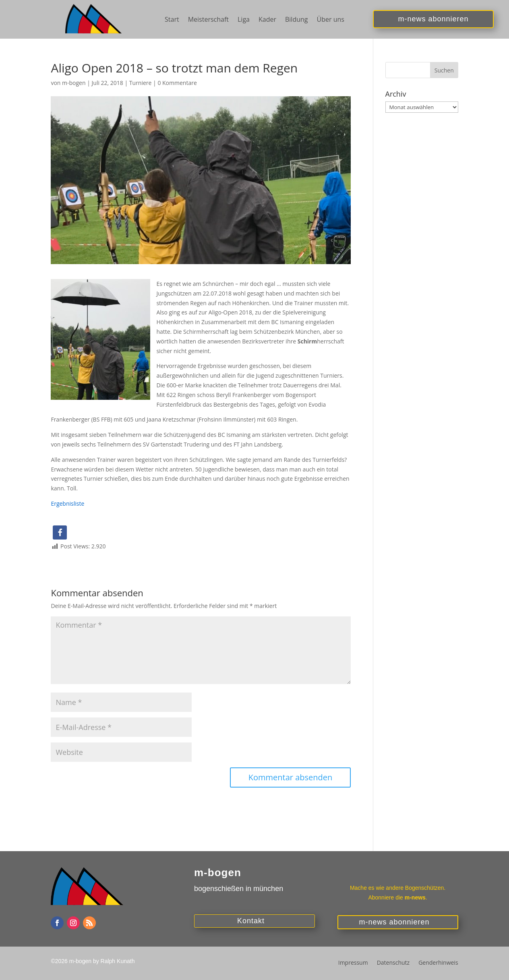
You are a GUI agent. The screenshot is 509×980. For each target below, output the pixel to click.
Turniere (141, 83)
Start (172, 20)
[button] (60, 532)
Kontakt (251, 921)
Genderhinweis (438, 963)
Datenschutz (393, 963)
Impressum (353, 963)
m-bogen (74, 83)
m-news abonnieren (433, 19)
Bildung (297, 20)
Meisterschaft (208, 20)
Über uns (331, 20)
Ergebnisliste (67, 503)
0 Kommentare (177, 83)
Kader (267, 20)
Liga (244, 20)
